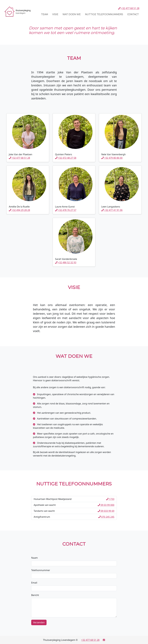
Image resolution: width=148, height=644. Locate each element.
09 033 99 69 (106, 511)
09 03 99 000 (106, 505)
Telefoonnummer (41, 570)
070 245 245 (106, 517)
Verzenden (39, 622)
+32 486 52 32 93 (66, 262)
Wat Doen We (72, 14)
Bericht (35, 595)
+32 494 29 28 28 (19, 210)
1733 (110, 499)
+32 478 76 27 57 (66, 210)
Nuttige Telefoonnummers (104, 14)
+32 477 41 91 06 (112, 210)
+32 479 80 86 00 (112, 158)
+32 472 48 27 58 (66, 158)
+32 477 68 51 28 (129, 8)
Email (34, 583)
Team (45, 14)
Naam (34, 558)
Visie (55, 14)
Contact (133, 14)
